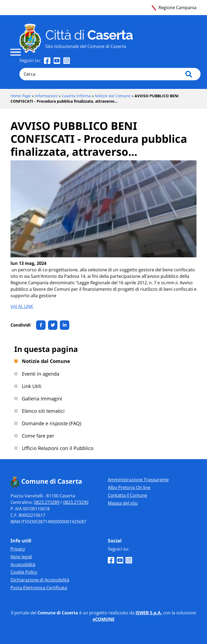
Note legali (21, 557)
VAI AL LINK (22, 306)
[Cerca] (110, 74)
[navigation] (16, 52)
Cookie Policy (24, 572)
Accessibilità (23, 565)
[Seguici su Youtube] (57, 60)
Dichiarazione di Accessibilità (40, 580)
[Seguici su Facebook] (47, 60)
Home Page (21, 96)
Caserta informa (76, 96)
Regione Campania (174, 8)
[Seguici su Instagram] (67, 60)
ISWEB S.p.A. (149, 613)
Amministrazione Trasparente (138, 480)
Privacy (18, 549)
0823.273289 (47, 502)
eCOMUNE (104, 619)
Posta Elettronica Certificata (39, 588)
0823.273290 (76, 502)
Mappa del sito (123, 503)
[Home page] (30, 38)
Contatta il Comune (127, 495)
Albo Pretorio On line (129, 487)
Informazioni (46, 96)
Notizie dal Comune (113, 96)
